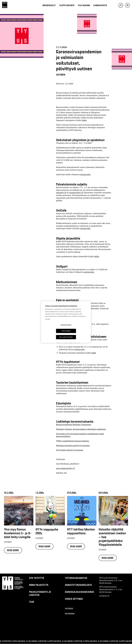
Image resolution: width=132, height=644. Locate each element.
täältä (84, 120)
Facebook (69, 609)
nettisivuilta (85, 174)
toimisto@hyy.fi (76, 193)
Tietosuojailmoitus (76, 578)
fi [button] (128, 5)
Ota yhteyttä (37, 578)
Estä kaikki (77, 328)
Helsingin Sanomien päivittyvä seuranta (73, 445)
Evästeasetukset (55, 328)
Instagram (70, 614)
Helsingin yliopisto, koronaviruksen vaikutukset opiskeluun (81, 429)
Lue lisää (48, 322)
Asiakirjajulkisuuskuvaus (79, 592)
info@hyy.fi (61, 193)
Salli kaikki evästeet (66, 334)
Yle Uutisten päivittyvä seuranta (70, 450)
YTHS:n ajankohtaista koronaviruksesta (73, 441)
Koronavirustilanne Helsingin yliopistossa (74, 425)
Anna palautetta (39, 585)
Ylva (32, 602)
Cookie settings (74, 599)
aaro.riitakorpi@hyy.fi (65, 468)
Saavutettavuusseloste (78, 585)
